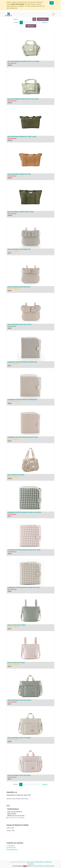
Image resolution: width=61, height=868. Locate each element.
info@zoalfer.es (13, 850)
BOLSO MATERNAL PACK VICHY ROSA (19, 775)
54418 (10, 629)
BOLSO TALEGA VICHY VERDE (17, 625)
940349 (10, 215)
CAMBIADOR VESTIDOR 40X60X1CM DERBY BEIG (22, 400)
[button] (31, 26)
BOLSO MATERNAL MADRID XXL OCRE (19, 174)
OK (52, 3)
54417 (10, 704)
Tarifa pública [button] (42, 19)
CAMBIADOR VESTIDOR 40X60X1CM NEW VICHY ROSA (24, 550)
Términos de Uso (39, 862)
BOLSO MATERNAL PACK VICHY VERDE (19, 700)
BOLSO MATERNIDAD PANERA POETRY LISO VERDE (23, 99)
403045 (10, 103)
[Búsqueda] (34, 19)
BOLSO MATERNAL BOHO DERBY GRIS (19, 249)
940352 (10, 178)
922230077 (12, 846)
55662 (10, 328)
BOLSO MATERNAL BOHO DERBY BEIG (19, 287)
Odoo (25, 866)
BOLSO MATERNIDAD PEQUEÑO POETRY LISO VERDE (24, 61)
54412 (10, 666)
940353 (10, 140)
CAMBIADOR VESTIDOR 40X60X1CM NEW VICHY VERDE (24, 512)
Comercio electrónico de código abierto (43, 866)
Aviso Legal (30, 862)
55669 (10, 291)
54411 (10, 779)
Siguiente (45, 22)
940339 (10, 479)
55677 (10, 253)
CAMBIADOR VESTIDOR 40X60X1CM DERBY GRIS (22, 362)
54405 (10, 742)
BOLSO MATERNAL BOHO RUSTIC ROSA (20, 324)
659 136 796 (12, 848)
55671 (10, 366)
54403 (10, 591)
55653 (10, 441)
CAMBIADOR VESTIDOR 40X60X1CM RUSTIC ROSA (23, 437)
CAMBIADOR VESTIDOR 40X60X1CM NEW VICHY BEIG (24, 587)
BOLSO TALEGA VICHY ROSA (16, 663)
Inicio (8, 806)
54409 (10, 554)
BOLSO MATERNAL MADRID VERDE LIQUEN (21, 212)
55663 (10, 403)
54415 (10, 516)
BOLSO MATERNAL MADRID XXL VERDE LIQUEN (22, 137)
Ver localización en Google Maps (16, 818)
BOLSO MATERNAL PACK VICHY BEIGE (19, 738)
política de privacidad (18, 4)
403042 (10, 65)
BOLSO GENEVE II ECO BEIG (16, 475)
